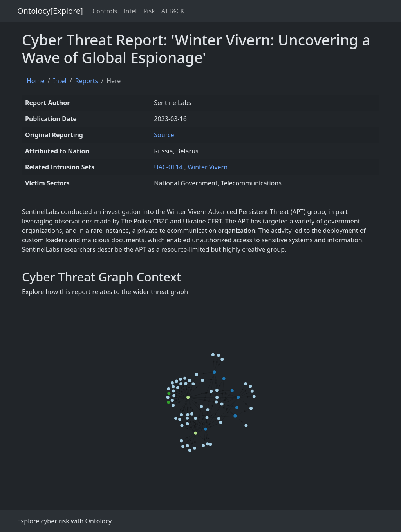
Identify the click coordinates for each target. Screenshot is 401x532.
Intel (130, 11)
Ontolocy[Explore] (50, 11)
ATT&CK (173, 11)
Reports (87, 81)
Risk (149, 11)
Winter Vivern (208, 167)
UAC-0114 (169, 167)
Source (164, 135)
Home (36, 81)
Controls (105, 11)
